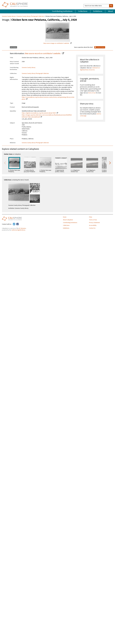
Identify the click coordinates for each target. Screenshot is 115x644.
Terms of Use (93, 220)
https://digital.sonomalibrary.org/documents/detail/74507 (39, 113)
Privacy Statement (94, 223)
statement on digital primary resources (90, 69)
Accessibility (93, 225)
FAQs (91, 217)
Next (110, 163)
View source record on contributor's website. (43, 54)
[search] (111, 6)
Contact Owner (100, 47)
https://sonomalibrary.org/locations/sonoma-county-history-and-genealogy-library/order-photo (48, 98)
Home (65, 217)
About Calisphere (68, 220)
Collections (83, 11)
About (111, 11)
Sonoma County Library (9, 16)
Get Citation (13, 47)
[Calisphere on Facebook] (18, 224)
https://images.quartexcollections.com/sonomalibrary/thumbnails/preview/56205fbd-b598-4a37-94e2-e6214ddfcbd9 (47, 116)
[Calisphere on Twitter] (14, 224)
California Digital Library (18, 230)
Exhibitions (98, 11)
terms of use (92, 93)
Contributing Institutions (62, 11)
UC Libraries (22, 228)
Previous (5, 163)
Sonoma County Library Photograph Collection (30, 16)
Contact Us (92, 228)
